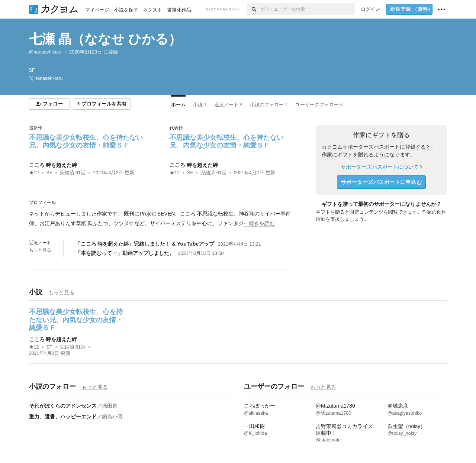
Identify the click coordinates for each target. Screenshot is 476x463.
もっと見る (40, 250)
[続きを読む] (160, 218)
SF (49, 173)
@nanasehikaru (45, 52)
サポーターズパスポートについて (381, 167)
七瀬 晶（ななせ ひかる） (105, 39)
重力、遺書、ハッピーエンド (63, 417)
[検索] (254, 9)
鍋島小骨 (112, 417)
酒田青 (110, 406)
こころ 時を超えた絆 (53, 165)
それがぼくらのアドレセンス (63, 406)
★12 (34, 173)
